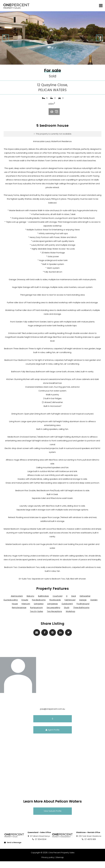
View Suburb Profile (53, 818)
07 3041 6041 (39, 846)
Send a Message (13, 849)
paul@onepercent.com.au (52, 716)
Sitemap (60, 864)
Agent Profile (52, 737)
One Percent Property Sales (62, 859)
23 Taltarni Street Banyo (39, 843)
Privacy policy (48, 864)
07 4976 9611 (89, 846)
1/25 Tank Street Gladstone (89, 843)
